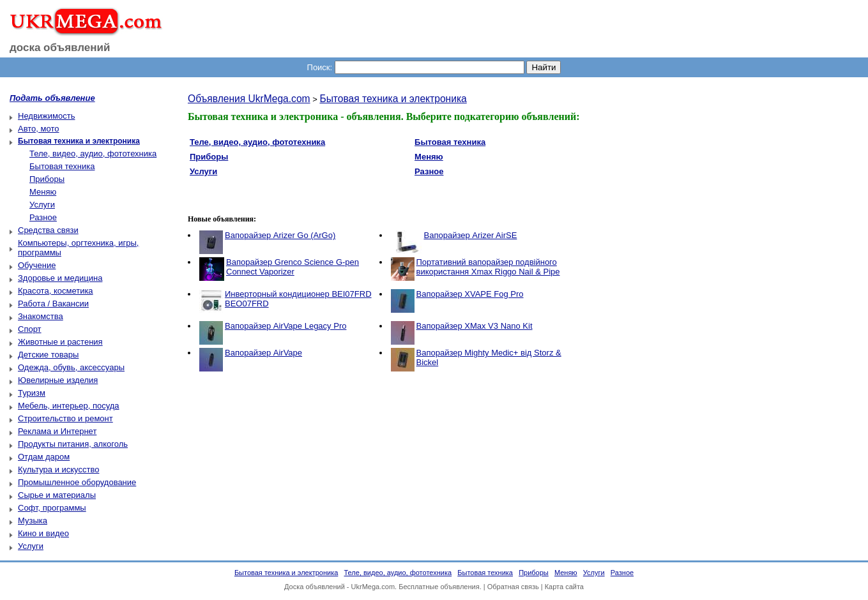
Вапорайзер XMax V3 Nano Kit (475, 326)
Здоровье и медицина (60, 278)
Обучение (37, 265)
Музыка (33, 521)
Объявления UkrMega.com (249, 99)
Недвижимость (46, 116)
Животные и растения (60, 342)
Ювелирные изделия (58, 380)
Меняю (43, 192)
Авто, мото (38, 129)
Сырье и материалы (57, 495)
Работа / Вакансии (53, 304)
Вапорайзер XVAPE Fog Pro (470, 294)
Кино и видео (43, 533)
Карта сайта (564, 587)
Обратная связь (513, 587)
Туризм (32, 393)
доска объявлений (60, 48)
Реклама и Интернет (57, 431)
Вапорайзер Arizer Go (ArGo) (280, 235)
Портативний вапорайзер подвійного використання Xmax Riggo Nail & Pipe (488, 267)
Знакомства (41, 316)
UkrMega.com (373, 587)
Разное (43, 217)
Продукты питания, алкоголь (73, 444)
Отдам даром (44, 457)
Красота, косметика (56, 291)
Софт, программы (52, 508)
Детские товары (48, 355)
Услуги (42, 205)
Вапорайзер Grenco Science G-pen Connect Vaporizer (293, 267)
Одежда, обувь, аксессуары (71, 367)
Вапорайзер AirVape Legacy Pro (286, 326)
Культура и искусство (58, 469)
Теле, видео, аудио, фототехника (93, 154)
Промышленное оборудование (77, 482)
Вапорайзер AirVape (263, 353)
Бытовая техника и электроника (393, 99)
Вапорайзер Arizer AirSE (471, 235)
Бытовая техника (62, 166)
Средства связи (48, 230)
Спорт (30, 329)
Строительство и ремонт (65, 418)
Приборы (47, 179)
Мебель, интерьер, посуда (69, 406)
